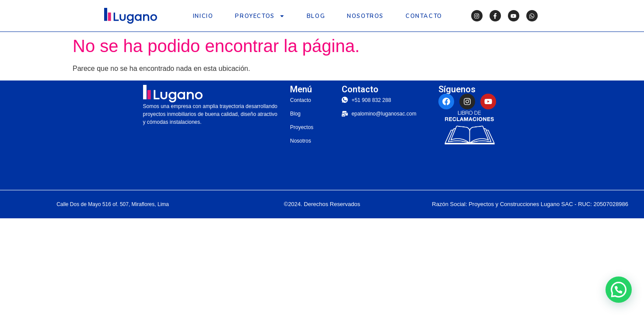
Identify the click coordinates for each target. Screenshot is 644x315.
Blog (316, 16)
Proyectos (260, 16)
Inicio (203, 16)
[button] (619, 290)
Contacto (424, 16)
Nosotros (365, 16)
